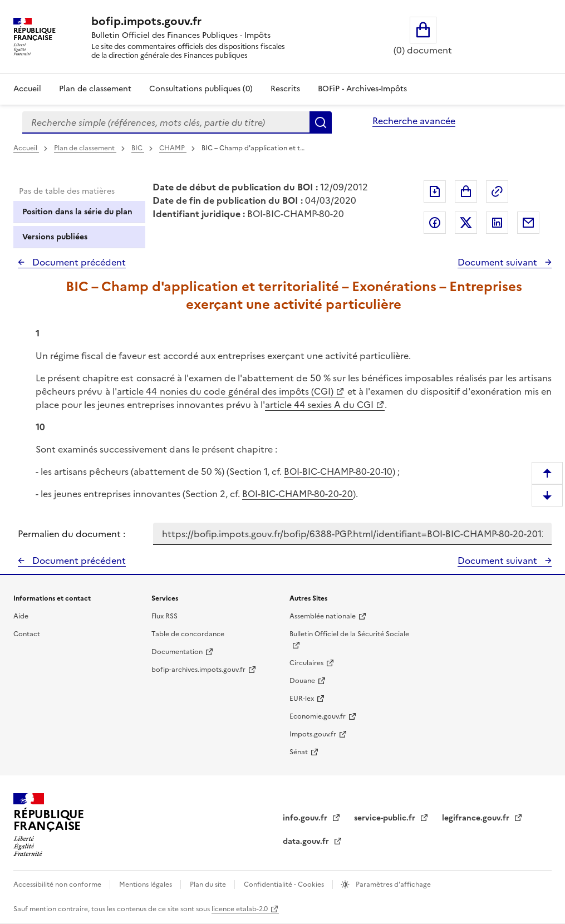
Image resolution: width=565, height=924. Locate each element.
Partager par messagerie (528, 223)
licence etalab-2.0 (240, 909)
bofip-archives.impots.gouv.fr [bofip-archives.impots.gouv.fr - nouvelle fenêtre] (198, 670)
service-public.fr (386, 818)
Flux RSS (164, 616)
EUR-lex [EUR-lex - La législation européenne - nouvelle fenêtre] (302, 699)
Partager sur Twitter (466, 223)
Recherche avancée (414, 121)
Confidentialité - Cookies (285, 884)
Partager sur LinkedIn (497, 223)
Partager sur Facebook (435, 223)
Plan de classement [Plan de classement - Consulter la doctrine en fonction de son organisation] (95, 89)
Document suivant (498, 262)
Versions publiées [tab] (55, 237)
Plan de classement (85, 148)
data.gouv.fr (307, 841)
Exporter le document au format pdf (435, 191)
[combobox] (166, 122)
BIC (138, 148)
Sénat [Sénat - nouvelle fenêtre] (299, 752)
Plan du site (209, 884)
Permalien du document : (72, 534)
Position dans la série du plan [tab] (77, 212)
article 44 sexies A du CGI (319, 405)
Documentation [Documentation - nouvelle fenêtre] (177, 652)
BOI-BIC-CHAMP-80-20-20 (298, 494)
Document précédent (78, 262)
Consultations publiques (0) (201, 89)
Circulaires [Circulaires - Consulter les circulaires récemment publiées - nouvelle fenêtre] (306, 663)
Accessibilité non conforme (58, 884)
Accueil (27, 89)
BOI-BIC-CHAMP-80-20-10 (338, 471)
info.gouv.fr (306, 818)
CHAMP (173, 148)
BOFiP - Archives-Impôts (362, 89)
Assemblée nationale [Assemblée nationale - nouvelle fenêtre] (323, 616)
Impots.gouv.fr (313, 734)
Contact (27, 634)
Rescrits (285, 89)
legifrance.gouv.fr (477, 818)
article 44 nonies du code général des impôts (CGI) (225, 391)
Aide (21, 616)
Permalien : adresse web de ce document (497, 191)
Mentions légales (146, 884)
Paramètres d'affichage (392, 884)
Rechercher (321, 122)
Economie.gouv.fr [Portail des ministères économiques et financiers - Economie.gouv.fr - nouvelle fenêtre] (318, 716)
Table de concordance (188, 634)
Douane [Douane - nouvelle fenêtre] (302, 681)
